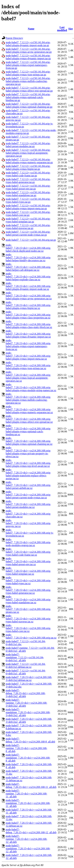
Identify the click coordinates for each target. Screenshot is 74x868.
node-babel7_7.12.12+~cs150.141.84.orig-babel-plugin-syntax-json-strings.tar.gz (28, 73)
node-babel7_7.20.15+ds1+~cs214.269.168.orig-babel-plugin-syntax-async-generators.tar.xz (29, 296)
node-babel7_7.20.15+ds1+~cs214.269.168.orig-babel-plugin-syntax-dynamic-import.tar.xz (28, 334)
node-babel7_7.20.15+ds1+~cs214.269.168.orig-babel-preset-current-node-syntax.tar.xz (28, 495)
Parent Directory (14, 38)
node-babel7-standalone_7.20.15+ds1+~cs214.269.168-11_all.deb (28, 803)
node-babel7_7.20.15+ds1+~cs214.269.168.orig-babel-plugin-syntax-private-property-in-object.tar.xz (28, 452)
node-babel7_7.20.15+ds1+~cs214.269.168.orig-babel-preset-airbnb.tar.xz (28, 485)
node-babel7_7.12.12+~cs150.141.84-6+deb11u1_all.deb (26, 672)
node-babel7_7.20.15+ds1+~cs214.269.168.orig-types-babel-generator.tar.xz (28, 590)
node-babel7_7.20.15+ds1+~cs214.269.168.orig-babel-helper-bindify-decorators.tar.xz (28, 257)
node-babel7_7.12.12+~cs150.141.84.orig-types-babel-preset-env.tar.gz (28, 187)
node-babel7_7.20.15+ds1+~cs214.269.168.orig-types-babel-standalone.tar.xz (28, 600)
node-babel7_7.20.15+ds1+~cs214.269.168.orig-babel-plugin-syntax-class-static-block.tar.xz (29, 324)
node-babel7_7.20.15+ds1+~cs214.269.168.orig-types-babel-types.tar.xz (28, 580)
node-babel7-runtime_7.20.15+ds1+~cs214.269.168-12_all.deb (26, 839)
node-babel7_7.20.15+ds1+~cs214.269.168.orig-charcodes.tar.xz (28, 514)
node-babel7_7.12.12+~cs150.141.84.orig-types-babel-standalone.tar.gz (28, 194)
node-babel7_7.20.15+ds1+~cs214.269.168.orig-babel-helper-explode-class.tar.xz (28, 277)
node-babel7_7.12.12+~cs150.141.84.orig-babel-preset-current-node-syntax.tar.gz (28, 233)
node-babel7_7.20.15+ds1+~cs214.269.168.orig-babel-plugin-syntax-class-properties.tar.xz (28, 315)
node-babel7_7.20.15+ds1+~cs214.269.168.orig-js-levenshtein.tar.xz (30, 533)
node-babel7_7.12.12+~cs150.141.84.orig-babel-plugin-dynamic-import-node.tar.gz (28, 44)
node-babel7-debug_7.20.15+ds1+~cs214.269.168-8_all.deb (30, 740)
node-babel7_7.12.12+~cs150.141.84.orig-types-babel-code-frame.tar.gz (28, 174)
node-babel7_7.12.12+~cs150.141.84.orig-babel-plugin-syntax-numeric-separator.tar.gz (29, 161)
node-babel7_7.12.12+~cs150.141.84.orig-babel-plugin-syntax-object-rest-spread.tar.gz (29, 89)
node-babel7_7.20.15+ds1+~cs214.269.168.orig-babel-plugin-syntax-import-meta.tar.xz (28, 356)
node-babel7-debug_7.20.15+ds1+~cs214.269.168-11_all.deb (31, 786)
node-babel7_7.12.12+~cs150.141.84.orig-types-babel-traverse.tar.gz (28, 227)
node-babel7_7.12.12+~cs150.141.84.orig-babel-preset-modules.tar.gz (28, 145)
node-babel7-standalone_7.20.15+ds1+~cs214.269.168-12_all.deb (28, 849)
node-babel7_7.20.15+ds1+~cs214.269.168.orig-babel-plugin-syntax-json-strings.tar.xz (28, 365)
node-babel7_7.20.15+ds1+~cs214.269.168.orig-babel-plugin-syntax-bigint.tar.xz (28, 305)
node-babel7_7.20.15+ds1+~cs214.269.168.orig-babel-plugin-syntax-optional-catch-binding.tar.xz (28, 430)
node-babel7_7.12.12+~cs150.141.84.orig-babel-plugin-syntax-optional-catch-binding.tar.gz (28, 97)
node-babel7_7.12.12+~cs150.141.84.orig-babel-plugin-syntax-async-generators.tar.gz (29, 50)
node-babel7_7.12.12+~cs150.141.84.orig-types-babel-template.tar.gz (28, 220)
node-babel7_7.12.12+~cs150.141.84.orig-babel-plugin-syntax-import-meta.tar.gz (28, 207)
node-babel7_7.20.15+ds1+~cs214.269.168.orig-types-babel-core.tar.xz (28, 628)
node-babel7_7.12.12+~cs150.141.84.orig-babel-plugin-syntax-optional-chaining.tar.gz (29, 105)
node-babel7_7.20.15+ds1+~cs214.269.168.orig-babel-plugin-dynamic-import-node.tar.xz (28, 286)
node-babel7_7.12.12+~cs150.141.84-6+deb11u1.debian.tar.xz (26, 665)
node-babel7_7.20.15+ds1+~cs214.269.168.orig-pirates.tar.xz (28, 609)
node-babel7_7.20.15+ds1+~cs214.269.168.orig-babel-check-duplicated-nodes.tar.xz (28, 248)
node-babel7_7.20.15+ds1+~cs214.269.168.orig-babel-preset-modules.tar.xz (28, 504)
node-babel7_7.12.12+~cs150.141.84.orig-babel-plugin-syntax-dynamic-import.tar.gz (28, 57)
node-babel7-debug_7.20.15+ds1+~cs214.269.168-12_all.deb (31, 831)
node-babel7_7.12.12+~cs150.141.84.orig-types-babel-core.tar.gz (28, 214)
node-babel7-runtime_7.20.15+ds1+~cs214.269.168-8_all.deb (26, 748)
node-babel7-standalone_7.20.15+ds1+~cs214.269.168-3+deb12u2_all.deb (28, 712)
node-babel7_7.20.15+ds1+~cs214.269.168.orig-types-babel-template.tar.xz (28, 571)
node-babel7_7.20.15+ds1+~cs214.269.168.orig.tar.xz (31, 636)
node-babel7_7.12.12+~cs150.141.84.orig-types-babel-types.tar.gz (28, 200)
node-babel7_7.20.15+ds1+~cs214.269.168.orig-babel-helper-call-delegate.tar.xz (28, 267)
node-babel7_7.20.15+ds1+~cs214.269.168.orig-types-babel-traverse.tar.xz (28, 619)
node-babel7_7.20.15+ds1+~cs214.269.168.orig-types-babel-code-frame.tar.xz (28, 552)
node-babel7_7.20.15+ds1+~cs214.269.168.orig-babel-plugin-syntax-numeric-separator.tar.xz (29, 409)
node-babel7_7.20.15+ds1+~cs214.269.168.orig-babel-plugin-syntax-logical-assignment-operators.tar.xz (28, 376)
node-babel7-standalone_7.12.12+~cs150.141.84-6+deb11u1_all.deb (25, 657)
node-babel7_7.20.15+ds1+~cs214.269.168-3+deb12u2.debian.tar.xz (29, 679)
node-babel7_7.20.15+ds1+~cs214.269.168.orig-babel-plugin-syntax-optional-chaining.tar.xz (29, 441)
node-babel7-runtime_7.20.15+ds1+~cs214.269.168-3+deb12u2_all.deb (26, 703)
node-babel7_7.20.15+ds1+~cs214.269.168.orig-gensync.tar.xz (28, 523)
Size (71, 29)
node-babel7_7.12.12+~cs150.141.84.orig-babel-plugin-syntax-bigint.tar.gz (28, 167)
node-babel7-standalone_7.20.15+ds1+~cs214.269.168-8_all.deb (28, 758)
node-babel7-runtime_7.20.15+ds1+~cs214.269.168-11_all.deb (26, 794)
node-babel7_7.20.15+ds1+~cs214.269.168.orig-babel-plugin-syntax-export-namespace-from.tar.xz (28, 345)
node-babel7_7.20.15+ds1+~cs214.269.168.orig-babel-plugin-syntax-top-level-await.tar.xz (28, 463)
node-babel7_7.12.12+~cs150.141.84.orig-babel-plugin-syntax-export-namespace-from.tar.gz (28, 65)
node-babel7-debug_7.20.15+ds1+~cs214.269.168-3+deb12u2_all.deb (26, 693)
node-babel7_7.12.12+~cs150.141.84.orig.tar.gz (31, 240)
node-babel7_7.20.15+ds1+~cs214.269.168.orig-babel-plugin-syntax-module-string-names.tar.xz (31, 387)
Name (31, 29)
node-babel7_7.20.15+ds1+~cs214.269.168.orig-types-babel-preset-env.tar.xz (28, 561)
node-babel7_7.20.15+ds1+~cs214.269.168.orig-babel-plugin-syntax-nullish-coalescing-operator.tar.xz (28, 398)
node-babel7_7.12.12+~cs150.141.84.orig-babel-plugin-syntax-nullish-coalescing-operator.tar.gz (28, 81)
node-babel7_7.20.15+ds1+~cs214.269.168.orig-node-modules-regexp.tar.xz (28, 542)
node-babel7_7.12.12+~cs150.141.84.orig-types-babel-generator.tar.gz (28, 181)
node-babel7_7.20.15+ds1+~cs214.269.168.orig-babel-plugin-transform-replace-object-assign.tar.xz (28, 474)
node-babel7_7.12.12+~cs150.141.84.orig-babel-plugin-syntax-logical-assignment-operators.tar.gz (28, 153)
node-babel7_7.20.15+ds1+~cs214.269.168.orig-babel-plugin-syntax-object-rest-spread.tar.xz (29, 419)
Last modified (62, 29)
